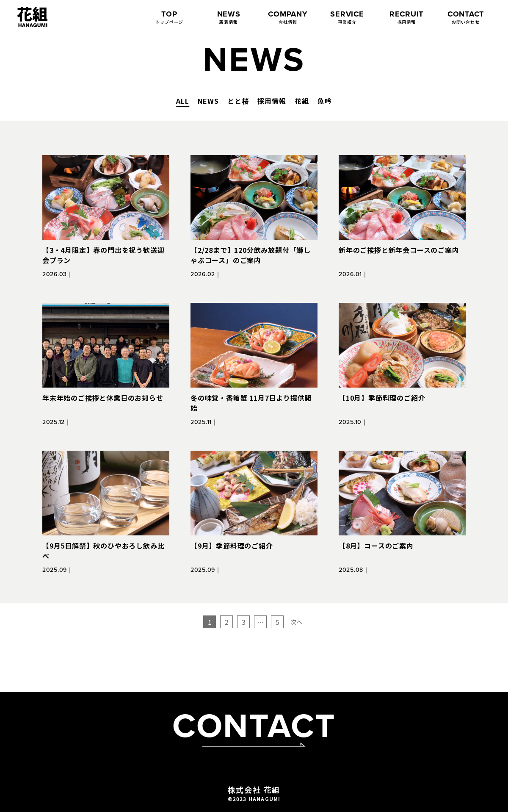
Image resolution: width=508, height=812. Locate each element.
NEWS (208, 101)
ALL (183, 101)
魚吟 (325, 101)
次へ (296, 622)
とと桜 (238, 101)
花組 (302, 101)
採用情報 (272, 101)
